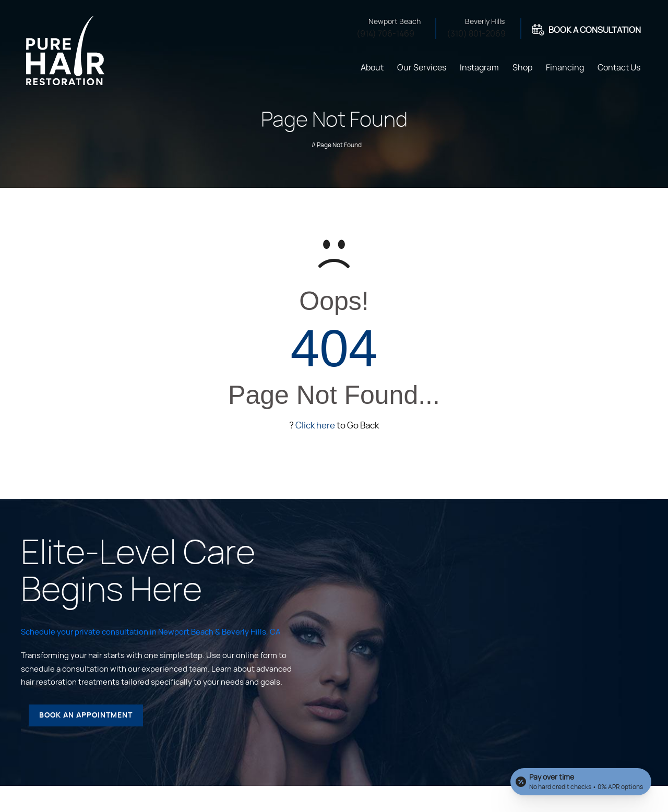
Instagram (479, 68)
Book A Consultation (595, 30)
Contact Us (619, 68)
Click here (315, 426)
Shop (522, 68)
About (372, 68)
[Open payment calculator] (581, 782)
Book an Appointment (86, 715)
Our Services (422, 68)
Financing (565, 68)
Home (341, 67)
